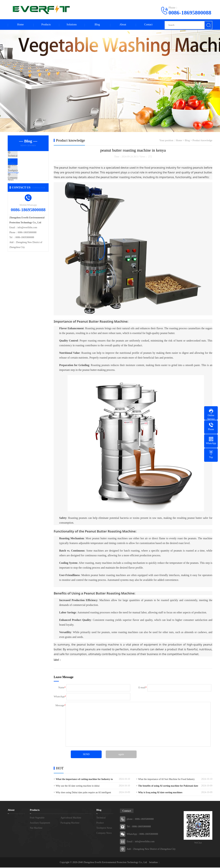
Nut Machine (36, 828)
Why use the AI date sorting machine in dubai (78, 786)
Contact (148, 25)
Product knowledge (26, 167)
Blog (97, 25)
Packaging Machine (70, 823)
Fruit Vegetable (37, 818)
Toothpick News (24, 177)
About (123, 25)
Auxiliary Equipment (40, 823)
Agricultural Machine (71, 818)
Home (20, 25)
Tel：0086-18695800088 (139, 827)
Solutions (72, 25)
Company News (24, 187)
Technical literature (26, 157)
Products (46, 25)
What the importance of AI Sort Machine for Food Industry (166, 780)
